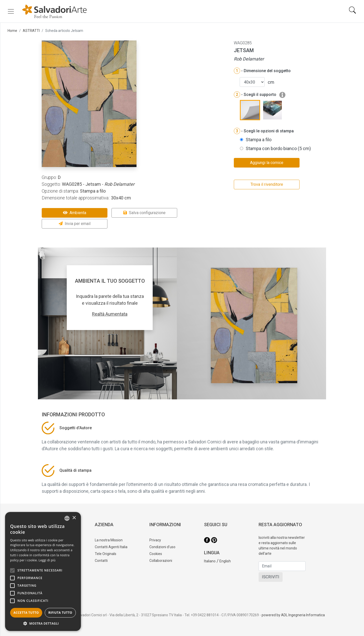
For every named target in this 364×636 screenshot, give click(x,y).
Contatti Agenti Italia (111, 547)
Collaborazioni (161, 561)
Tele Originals (106, 554)
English (225, 561)
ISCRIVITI (271, 577)
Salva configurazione (144, 213)
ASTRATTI (31, 31)
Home (12, 31)
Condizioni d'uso (162, 547)
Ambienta (75, 213)
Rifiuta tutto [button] (60, 613)
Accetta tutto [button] (26, 613)
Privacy (155, 540)
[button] (43, 623)
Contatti (101, 561)
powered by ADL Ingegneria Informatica (293, 615)
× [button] (74, 518)
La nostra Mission (109, 540)
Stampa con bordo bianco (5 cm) (278, 148)
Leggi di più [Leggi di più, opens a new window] (47, 560)
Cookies (156, 554)
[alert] (43, 571)
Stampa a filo (259, 140)
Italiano (210, 561)
